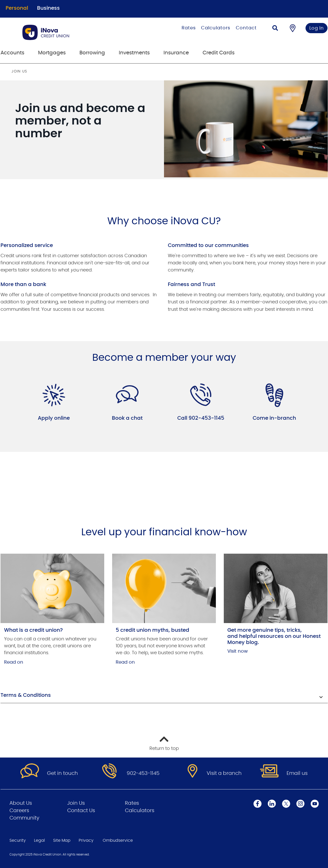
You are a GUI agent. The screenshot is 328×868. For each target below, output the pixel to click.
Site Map (62, 840)
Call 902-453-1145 (201, 418)
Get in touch (62, 773)
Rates (189, 28)
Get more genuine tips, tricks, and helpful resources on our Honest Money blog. (274, 636)
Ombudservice (118, 840)
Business (48, 8)
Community (24, 818)
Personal (17, 8)
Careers (19, 811)
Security (18, 840)
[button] (164, 696)
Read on (14, 662)
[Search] (275, 29)
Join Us (76, 803)
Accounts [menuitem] (12, 53)
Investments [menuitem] (134, 53)
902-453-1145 (143, 773)
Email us (297, 773)
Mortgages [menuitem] (52, 53)
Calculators (216, 28)
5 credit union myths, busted (153, 630)
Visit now (238, 651)
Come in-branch (274, 418)
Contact (246, 28)
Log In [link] (317, 28)
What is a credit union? (33, 630)
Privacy (86, 840)
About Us (21, 803)
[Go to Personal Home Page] (68, 32)
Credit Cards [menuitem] (219, 53)
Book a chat (127, 418)
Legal (39, 840)
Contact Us (81, 811)
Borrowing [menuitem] (92, 53)
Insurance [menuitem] (176, 53)
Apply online (54, 418)
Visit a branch (224, 773)
